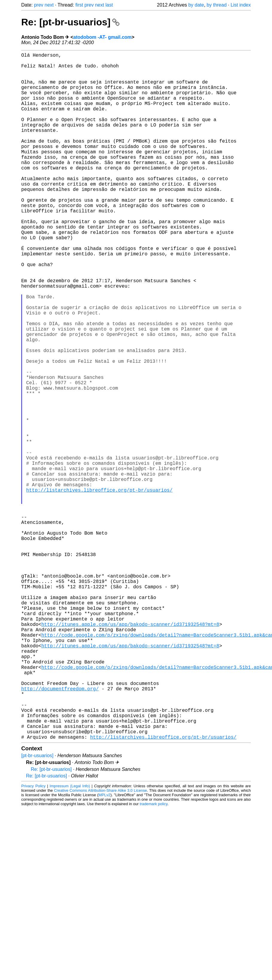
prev (39, 5)
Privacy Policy (33, 939)
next (49, 5)
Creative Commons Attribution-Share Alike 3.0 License (101, 943)
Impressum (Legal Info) (70, 939)
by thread (217, 5)
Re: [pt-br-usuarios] (70, 22)
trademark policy (153, 957)
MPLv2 (105, 948)
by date (196, 5)
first (79, 5)
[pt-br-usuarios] (37, 908)
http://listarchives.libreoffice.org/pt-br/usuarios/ (100, 588)
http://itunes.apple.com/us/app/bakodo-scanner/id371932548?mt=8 (130, 752)
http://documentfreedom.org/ (60, 831)
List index (241, 5)
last (109, 5)
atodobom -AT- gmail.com (102, 37)
